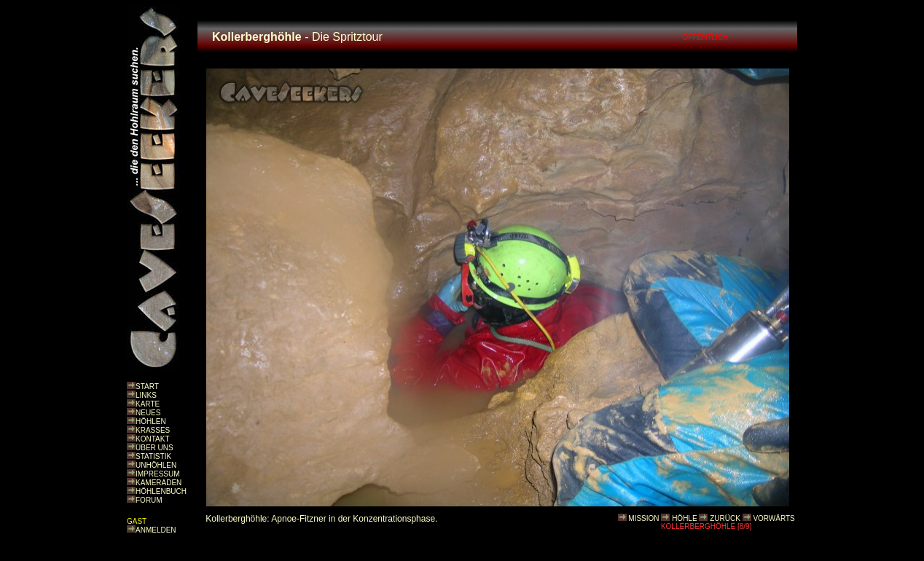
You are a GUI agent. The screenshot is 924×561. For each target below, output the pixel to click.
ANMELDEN (156, 530)
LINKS (146, 395)
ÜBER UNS (154, 448)
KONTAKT (152, 439)
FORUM (149, 500)
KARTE (148, 404)
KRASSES (153, 430)
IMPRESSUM (158, 474)
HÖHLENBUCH (161, 491)
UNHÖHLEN (156, 465)
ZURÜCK (725, 518)
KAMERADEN (158, 483)
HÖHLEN (151, 421)
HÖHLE (684, 518)
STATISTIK (153, 456)
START (147, 387)
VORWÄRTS (774, 518)
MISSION (643, 518)
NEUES (148, 413)
